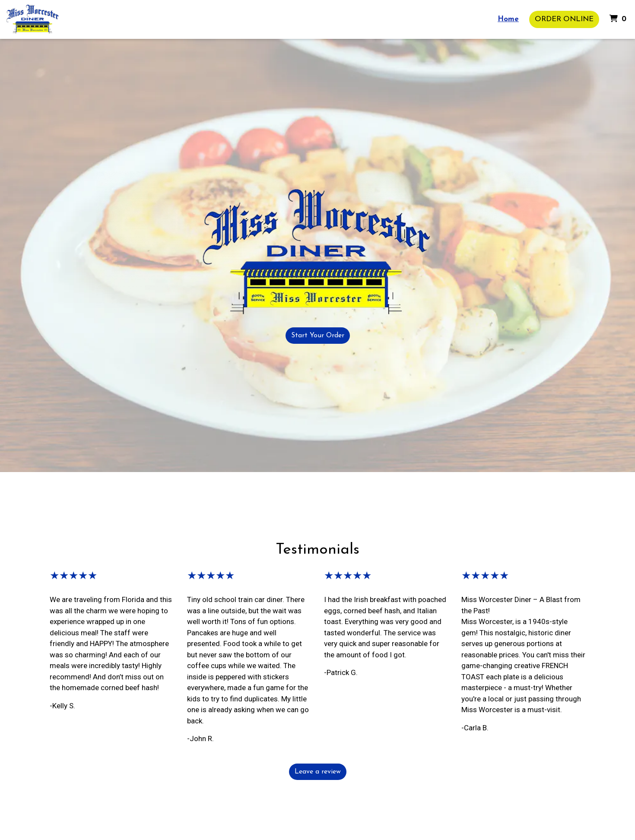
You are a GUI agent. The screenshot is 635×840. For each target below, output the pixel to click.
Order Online (564, 19)
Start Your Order (318, 336)
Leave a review (318, 772)
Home (508, 19)
